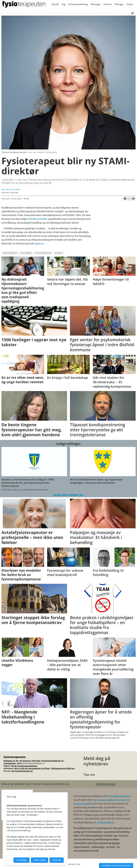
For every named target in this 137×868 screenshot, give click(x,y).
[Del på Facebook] (125, 199)
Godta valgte (40, 860)
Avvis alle (57, 860)
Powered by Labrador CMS (68, 864)
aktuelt (58, 253)
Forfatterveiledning (78, 4)
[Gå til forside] (24, 4)
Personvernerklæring (51, 761)
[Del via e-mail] (133, 199)
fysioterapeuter (43, 253)
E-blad (130, 4)
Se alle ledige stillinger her (68, 495)
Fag (63, 4)
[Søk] (132, 13)
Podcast (108, 4)
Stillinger (119, 4)
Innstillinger (22, 860)
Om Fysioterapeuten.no (22, 771)
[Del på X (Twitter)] (129, 199)
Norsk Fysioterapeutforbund (24, 766)
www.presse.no (105, 822)
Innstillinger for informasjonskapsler (116, 866)
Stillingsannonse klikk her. (63, 768)
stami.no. (39, 244)
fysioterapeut (10, 253)
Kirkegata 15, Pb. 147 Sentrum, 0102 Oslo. (22, 761)
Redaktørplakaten (120, 796)
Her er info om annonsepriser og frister (32, 768)
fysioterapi (26, 253)
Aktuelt (55, 4)
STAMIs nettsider (37, 219)
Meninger (96, 4)
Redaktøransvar (106, 784)
